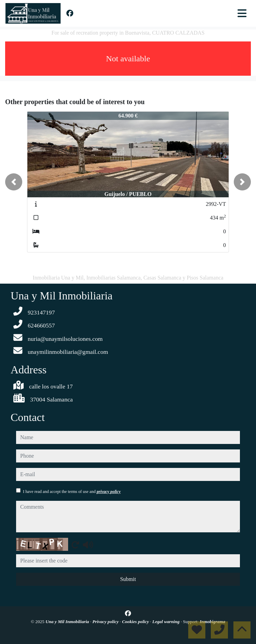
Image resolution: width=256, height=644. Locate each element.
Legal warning (167, 622)
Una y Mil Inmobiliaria (68, 622)
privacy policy (108, 492)
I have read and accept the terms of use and (72, 492)
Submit (128, 579)
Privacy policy (106, 622)
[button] (14, 182)
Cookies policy (136, 622)
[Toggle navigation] (242, 13)
